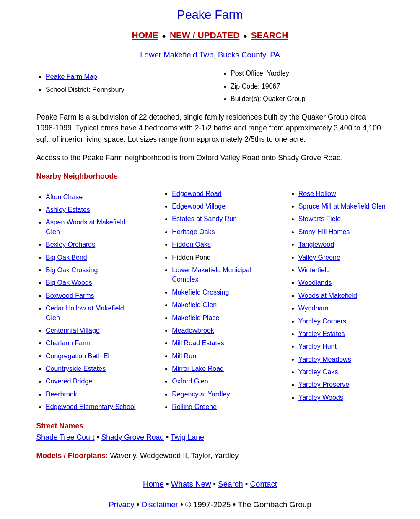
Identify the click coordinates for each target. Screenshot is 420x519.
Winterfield (314, 270)
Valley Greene (319, 257)
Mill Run (184, 356)
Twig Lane (187, 437)
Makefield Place (196, 318)
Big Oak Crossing (72, 270)
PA (275, 55)
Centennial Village (73, 330)
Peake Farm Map (71, 77)
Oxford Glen (190, 381)
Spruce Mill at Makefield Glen (342, 206)
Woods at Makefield (328, 296)
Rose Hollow (317, 194)
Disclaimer (160, 505)
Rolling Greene (194, 407)
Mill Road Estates (198, 343)
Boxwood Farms (70, 296)
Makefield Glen (194, 305)
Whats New (191, 484)
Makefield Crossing (200, 292)
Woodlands (315, 283)
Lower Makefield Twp (177, 55)
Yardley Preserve (324, 385)
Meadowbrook (193, 330)
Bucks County (242, 55)
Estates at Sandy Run (204, 219)
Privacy (121, 505)
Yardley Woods (321, 398)
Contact (264, 484)
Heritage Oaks (193, 232)
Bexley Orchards (70, 244)
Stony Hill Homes (324, 232)
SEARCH (270, 35)
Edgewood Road (197, 194)
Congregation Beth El (78, 356)
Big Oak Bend (66, 257)
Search (230, 484)
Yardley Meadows (325, 359)
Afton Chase (64, 197)
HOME (145, 35)
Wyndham (314, 308)
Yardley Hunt (318, 346)
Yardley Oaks (318, 372)
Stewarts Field (320, 219)
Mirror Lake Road (198, 369)
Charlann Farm (68, 343)
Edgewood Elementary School (91, 407)
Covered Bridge (69, 381)
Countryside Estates (76, 369)
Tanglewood (316, 244)
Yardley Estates (322, 334)
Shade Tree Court (66, 437)
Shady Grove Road (132, 437)
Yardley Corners (322, 321)
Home (153, 484)
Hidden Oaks (191, 244)
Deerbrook (61, 394)
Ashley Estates (68, 210)
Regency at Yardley (201, 394)
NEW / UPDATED (205, 35)
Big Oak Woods (69, 283)
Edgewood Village (199, 206)
